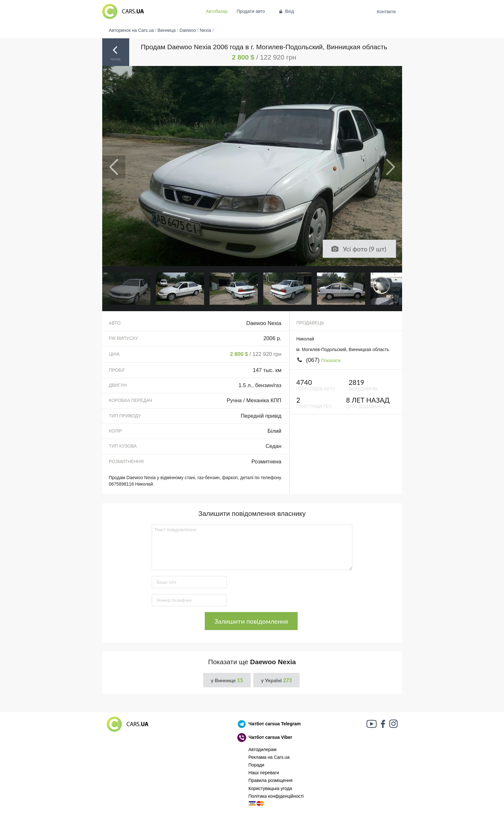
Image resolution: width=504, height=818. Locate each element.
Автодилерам (262, 749)
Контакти (386, 12)
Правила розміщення (271, 780)
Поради (256, 765)
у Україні (276, 680)
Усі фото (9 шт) (358, 249)
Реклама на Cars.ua (269, 757)
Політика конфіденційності (276, 796)
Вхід (286, 11)
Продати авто (251, 11)
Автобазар (217, 11)
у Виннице (227, 680)
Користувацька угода (270, 788)
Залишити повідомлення (251, 621)
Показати (331, 360)
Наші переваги (264, 773)
